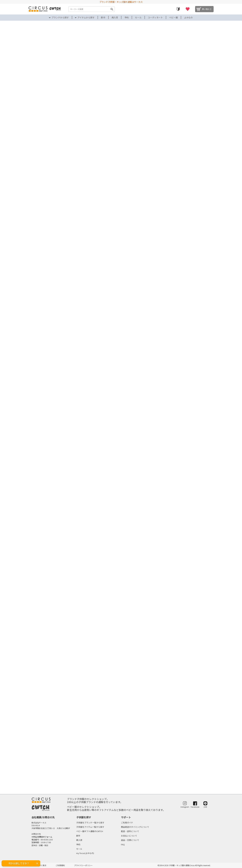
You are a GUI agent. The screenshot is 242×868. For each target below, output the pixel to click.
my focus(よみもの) (85, 853)
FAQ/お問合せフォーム (43, 837)
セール (138, 17)
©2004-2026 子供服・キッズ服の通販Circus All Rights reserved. (184, 865)
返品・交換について (130, 840)
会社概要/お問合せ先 (43, 817)
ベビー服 (173, 17)
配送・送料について (130, 831)
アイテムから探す (86, 17)
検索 (112, 9)
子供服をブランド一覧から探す (90, 823)
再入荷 (115, 17)
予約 (127, 17)
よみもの (188, 17)
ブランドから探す (60, 17)
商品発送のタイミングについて (135, 827)
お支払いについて (129, 836)
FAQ (123, 844)
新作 (103, 17)
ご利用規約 (60, 865)
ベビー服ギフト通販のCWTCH (90, 831)
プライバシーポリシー (83, 865)
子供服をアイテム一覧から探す (90, 827)
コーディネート (155, 17)
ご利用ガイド (127, 823)
